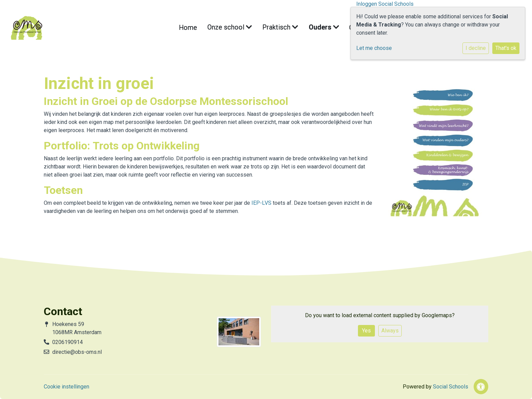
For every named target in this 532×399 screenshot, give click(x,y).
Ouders (314, 28)
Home (206, 28)
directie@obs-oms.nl (77, 352)
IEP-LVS (261, 203)
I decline (476, 48)
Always (390, 331)
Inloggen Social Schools (385, 4)
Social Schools (451, 387)
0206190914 (68, 342)
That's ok (506, 48)
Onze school (239, 28)
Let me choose (374, 48)
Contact (344, 28)
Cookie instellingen (66, 387)
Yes (366, 331)
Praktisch (279, 28)
